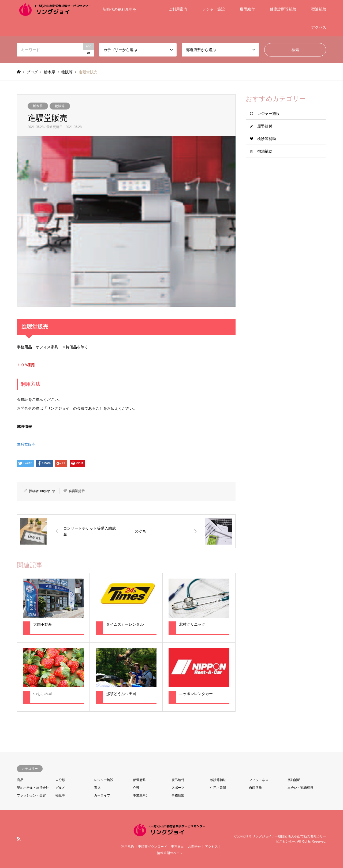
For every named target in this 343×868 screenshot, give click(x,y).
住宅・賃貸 (218, 788)
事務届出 (178, 795)
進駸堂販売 (26, 444)
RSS (19, 839)
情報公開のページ (170, 853)
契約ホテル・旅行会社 (33, 788)
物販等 (60, 106)
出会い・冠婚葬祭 (300, 788)
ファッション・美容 (31, 795)
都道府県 (139, 780)
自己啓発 (255, 788)
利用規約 (128, 847)
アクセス (319, 27)
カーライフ (102, 795)
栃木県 (38, 106)
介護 (136, 788)
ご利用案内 (178, 9)
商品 (20, 780)
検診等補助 (267, 139)
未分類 (60, 780)
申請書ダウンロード (152, 847)
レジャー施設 (214, 9)
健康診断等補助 (283, 9)
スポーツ (178, 788)
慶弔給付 (247, 9)
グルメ (60, 788)
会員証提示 (77, 491)
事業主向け (141, 795)
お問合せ (195, 847)
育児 (97, 788)
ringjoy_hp (48, 491)
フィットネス (259, 780)
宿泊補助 (319, 9)
